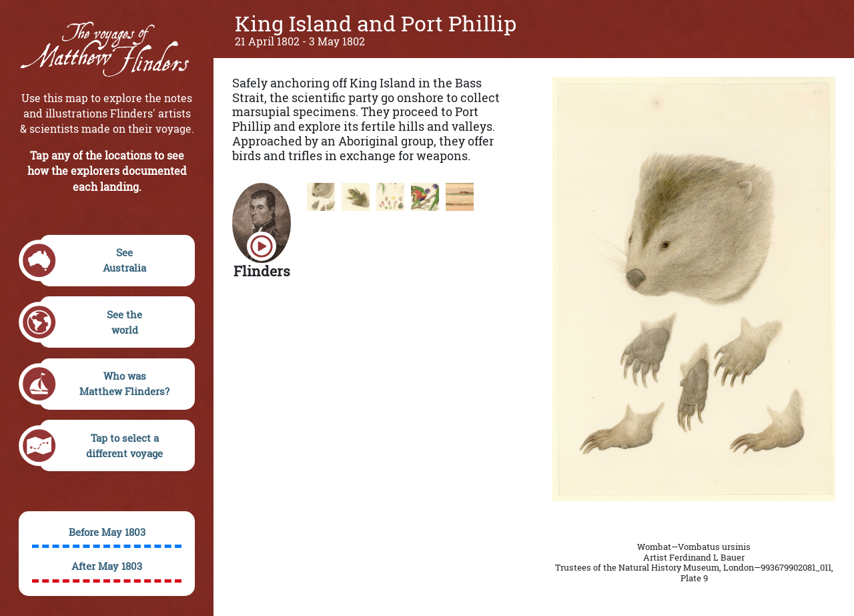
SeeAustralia (93, 261)
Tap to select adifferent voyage (101, 446)
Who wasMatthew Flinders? (105, 384)
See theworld (91, 322)
